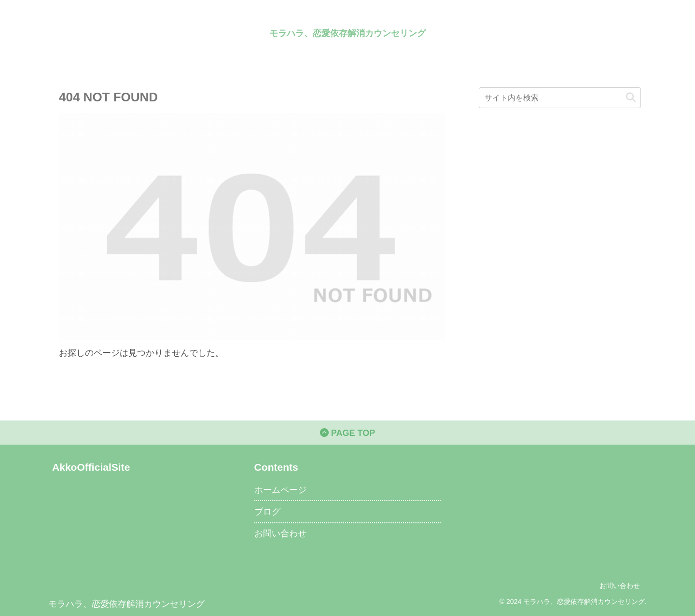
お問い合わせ (280, 533)
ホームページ (280, 490)
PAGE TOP (347, 433)
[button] (631, 98)
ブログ (267, 512)
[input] (560, 98)
